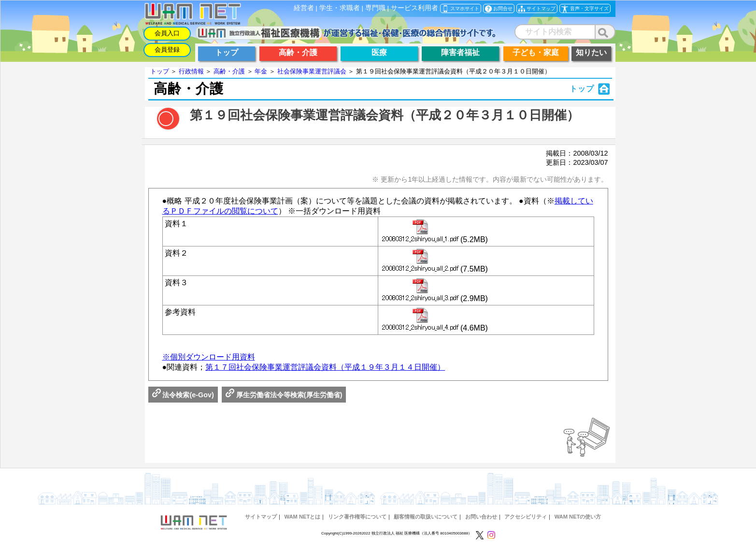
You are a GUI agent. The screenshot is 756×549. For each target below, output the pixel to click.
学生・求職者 (340, 8)
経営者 (304, 8)
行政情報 (191, 71)
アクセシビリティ (526, 517)
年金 (261, 71)
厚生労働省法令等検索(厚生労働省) (284, 395)
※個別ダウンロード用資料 (209, 357)
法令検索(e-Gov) (183, 395)
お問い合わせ (481, 517)
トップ (160, 71)
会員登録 (167, 50)
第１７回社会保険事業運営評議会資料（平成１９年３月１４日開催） (325, 367)
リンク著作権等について (357, 517)
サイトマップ (261, 517)
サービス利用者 (414, 8)
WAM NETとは (303, 517)
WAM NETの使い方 (578, 517)
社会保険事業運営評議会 (312, 71)
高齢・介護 (229, 71)
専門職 (375, 8)
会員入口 (167, 33)
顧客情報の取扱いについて (426, 517)
